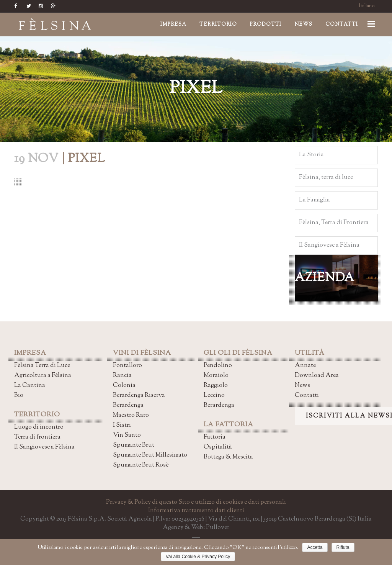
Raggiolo (216, 386)
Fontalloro (127, 366)
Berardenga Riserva (139, 395)
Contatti (307, 395)
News (302, 386)
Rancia (122, 376)
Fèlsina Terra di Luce (42, 366)
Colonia (124, 386)
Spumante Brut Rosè (141, 465)
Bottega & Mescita (228, 457)
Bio (19, 395)
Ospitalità (218, 447)
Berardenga (128, 405)
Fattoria (215, 437)
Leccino (214, 395)
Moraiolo (216, 376)
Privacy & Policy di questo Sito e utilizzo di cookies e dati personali (196, 502)
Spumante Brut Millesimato (150, 455)
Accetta (315, 547)
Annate (305, 366)
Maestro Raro (131, 415)
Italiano (367, 6)
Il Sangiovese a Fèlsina (44, 447)
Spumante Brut (134, 445)
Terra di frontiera (37, 437)
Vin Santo (127, 435)
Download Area (317, 376)
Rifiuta (343, 547)
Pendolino (218, 366)
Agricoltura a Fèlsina (43, 376)
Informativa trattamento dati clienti (196, 511)
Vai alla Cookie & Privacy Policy (198, 557)
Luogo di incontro (39, 427)
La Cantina (30, 386)
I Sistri (122, 425)
